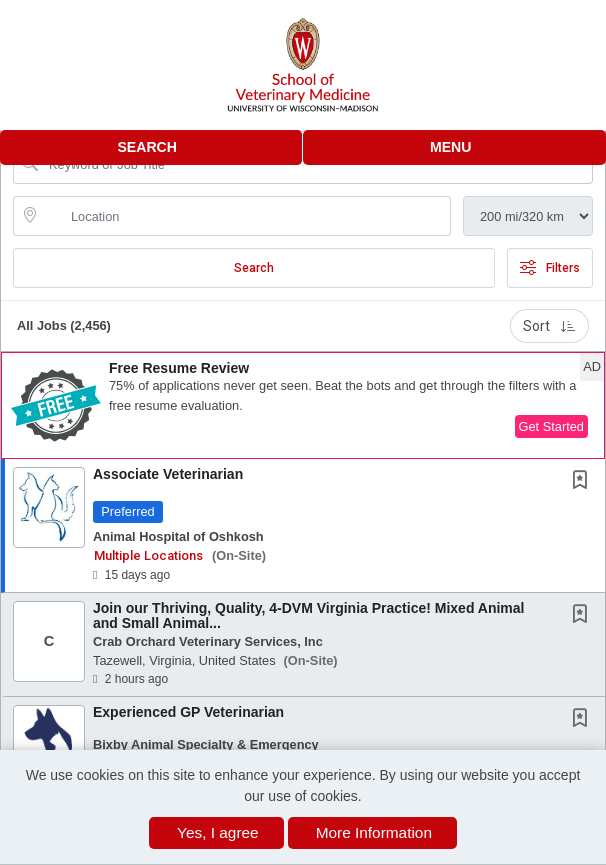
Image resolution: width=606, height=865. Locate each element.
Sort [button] (549, 326)
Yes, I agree (218, 832)
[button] (454, 147)
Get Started (551, 426)
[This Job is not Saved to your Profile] (584, 482)
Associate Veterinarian (168, 474)
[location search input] (246, 216)
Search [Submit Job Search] (254, 268)
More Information (374, 832)
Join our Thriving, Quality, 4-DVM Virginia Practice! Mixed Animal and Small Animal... (309, 615)
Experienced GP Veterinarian (188, 712)
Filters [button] (550, 268)
